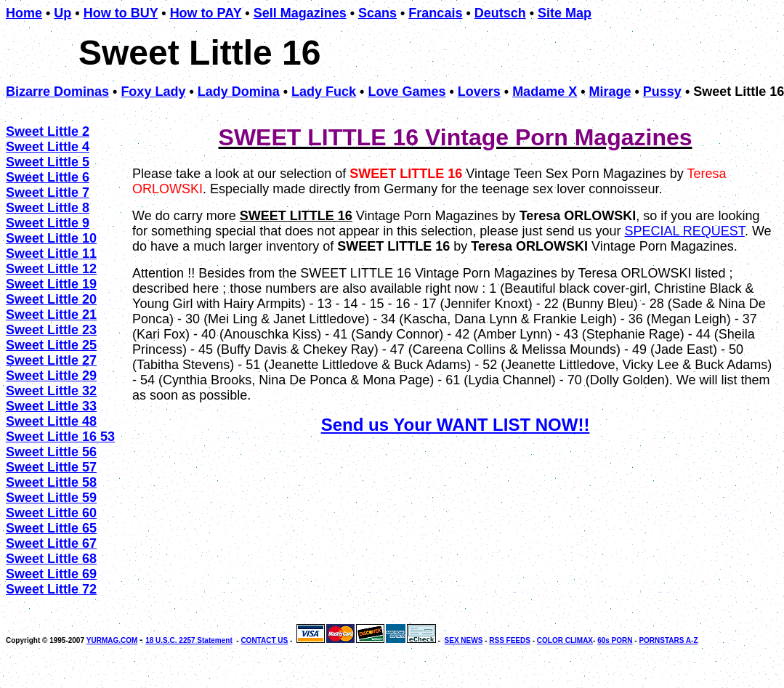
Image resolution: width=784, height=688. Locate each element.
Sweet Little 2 (48, 131)
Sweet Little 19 (51, 284)
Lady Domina (239, 92)
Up (62, 13)
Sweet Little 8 (48, 208)
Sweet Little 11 (51, 254)
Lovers (479, 92)
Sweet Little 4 (48, 147)
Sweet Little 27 (51, 360)
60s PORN (615, 640)
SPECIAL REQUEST (684, 231)
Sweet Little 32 (51, 391)
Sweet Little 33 (51, 406)
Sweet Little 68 (51, 559)
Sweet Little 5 (48, 162)
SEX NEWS (464, 640)
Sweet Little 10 (51, 238)
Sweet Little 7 (48, 193)
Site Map (565, 13)
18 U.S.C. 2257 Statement (189, 640)
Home (24, 13)
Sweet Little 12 (51, 269)
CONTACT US (264, 640)
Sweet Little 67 (51, 543)
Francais (435, 13)
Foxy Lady (153, 92)
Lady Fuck (324, 92)
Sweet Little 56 (51, 452)
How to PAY (206, 13)
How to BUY (121, 13)
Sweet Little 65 (51, 528)
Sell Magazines (300, 13)
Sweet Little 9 (48, 223)
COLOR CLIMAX (565, 640)
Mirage (610, 92)
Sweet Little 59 (51, 498)
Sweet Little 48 (51, 421)
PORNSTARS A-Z (668, 640)
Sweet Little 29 (51, 376)
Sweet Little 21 (51, 315)
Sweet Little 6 (48, 177)
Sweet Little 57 (51, 467)
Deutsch (500, 13)
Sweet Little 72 (51, 589)
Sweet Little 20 (51, 299)
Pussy (662, 92)
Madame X (545, 92)
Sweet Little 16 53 (60, 437)
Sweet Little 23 (51, 330)
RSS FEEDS (510, 640)
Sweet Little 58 (51, 482)
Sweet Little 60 (51, 513)
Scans (377, 13)
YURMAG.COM (112, 640)
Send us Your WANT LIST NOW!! (456, 425)
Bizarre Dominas (57, 92)
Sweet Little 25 (51, 345)
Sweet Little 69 (51, 574)
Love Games (407, 92)
